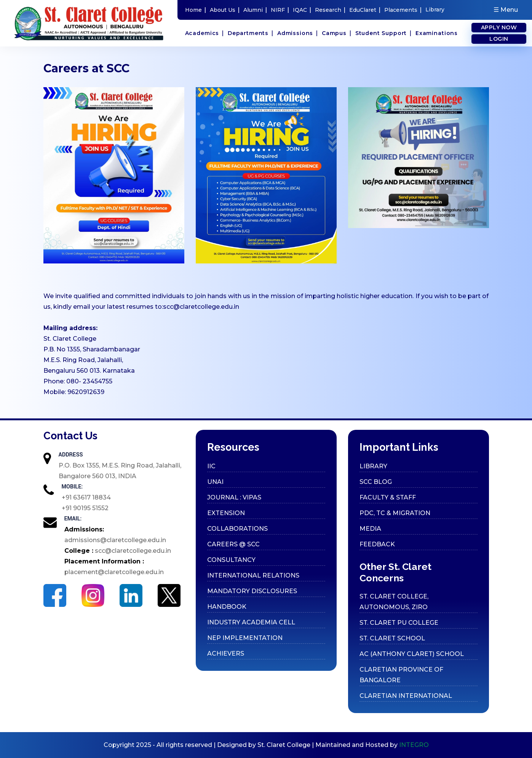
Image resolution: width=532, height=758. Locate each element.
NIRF (280, 10)
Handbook (227, 607)
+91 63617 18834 (86, 497)
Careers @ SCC (233, 544)
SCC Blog (376, 482)
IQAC (302, 10)
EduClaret (365, 10)
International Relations (253, 575)
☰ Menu (506, 10)
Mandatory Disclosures (252, 591)
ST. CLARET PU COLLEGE (399, 623)
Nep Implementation (245, 638)
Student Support (383, 33)
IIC (211, 466)
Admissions (298, 33)
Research (330, 10)
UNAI (215, 482)
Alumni (255, 10)
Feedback (377, 544)
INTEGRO (414, 745)
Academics (204, 33)
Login (499, 39)
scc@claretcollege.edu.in (201, 307)
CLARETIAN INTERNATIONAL (406, 696)
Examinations (437, 33)
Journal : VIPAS (234, 497)
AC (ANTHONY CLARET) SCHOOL (412, 654)
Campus (337, 33)
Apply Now (499, 27)
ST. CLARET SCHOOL (392, 638)
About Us (225, 10)
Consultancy (231, 560)
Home (196, 10)
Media (370, 529)
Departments (251, 33)
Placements (403, 10)
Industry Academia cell (251, 622)
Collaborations (237, 529)
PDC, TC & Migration (395, 513)
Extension (226, 513)
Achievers (226, 653)
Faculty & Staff (388, 497)
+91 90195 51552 (85, 508)
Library (435, 10)
